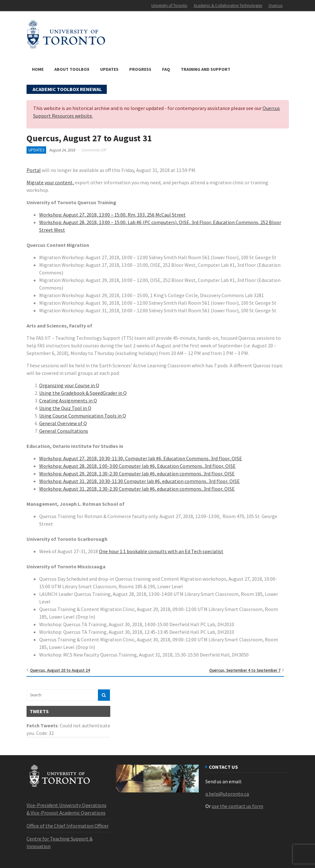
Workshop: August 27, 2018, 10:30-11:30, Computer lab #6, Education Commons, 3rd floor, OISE (141, 458)
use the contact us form (237, 806)
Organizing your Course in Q (69, 385)
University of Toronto (169, 6)
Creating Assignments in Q (68, 400)
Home (38, 69)
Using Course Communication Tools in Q (83, 416)
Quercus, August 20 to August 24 (60, 670)
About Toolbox (72, 69)
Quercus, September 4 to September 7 (245, 670)
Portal (34, 170)
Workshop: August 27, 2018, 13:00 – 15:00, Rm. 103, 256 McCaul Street (112, 215)
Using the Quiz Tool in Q (65, 408)
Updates (109, 69)
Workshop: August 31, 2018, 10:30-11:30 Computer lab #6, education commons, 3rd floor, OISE (139, 481)
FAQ (166, 69)
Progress (140, 69)
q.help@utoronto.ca (227, 794)
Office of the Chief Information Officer (68, 826)
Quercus (276, 6)
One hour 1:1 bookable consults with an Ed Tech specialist (161, 551)
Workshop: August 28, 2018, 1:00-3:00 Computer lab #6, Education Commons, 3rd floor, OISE (137, 466)
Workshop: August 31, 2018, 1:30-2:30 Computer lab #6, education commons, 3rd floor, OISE (137, 489)
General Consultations (64, 431)
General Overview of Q (63, 423)
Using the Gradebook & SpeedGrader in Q (83, 393)
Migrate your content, (50, 182)
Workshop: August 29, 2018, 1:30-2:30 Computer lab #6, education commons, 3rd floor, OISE (137, 474)
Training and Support (206, 69)
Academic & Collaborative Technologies (228, 6)
